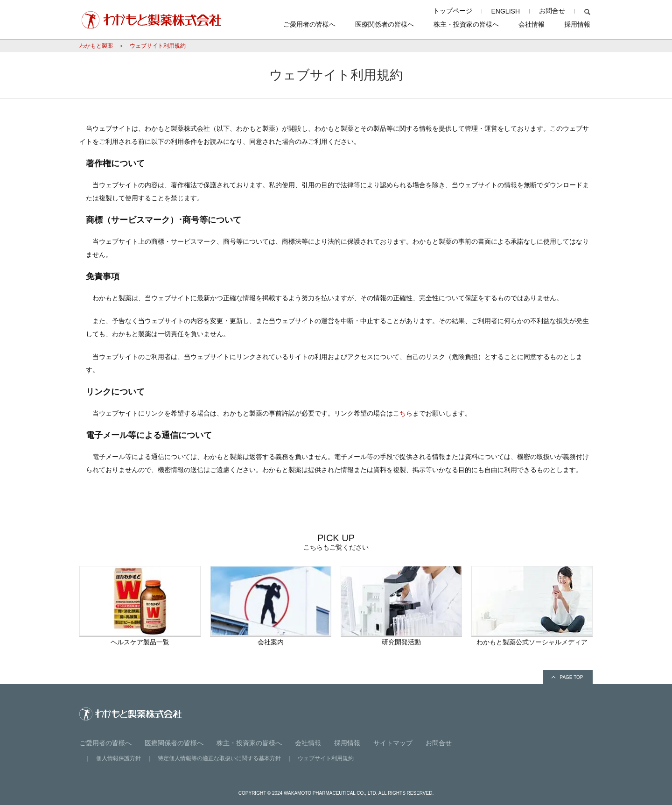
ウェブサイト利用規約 (158, 46)
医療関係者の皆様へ (385, 24)
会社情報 (532, 24)
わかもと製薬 (96, 46)
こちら (403, 413)
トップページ (453, 11)
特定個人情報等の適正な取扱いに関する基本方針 (219, 758)
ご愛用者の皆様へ (309, 24)
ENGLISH (506, 11)
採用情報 (577, 24)
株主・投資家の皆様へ (466, 24)
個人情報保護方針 (119, 758)
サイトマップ (393, 743)
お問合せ (552, 11)
